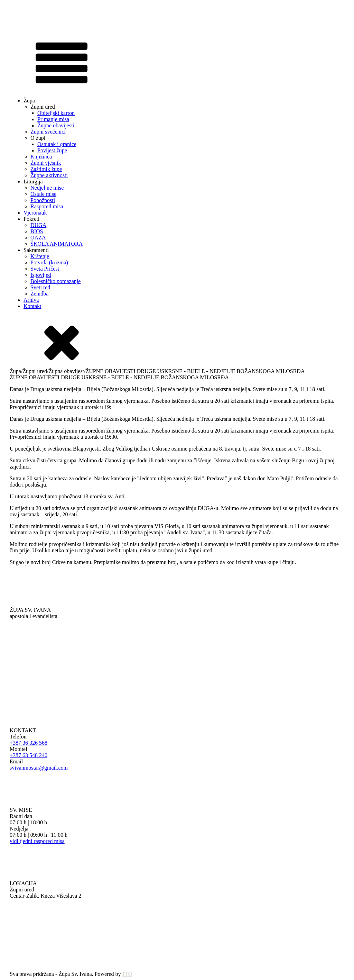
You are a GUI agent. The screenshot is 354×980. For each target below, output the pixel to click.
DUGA (38, 225)
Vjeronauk (35, 213)
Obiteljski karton (56, 113)
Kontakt (32, 306)
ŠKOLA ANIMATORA (57, 244)
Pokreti (31, 219)
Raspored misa (47, 206)
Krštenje (40, 256)
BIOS (37, 231)
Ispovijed (41, 275)
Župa (29, 101)
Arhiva (31, 300)
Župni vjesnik (46, 163)
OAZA (38, 238)
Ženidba (39, 294)
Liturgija (33, 182)
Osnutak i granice (57, 144)
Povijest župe (52, 150)
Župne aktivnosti (49, 175)
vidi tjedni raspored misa (37, 841)
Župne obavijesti (56, 125)
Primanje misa (53, 119)
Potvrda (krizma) (49, 262)
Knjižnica (41, 157)
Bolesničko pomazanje (55, 281)
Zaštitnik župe (46, 169)
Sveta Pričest (45, 269)
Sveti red (40, 287)
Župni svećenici (48, 132)
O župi (38, 138)
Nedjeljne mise (47, 188)
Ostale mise (43, 194)
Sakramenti (36, 250)
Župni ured (43, 107)
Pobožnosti (43, 200)
